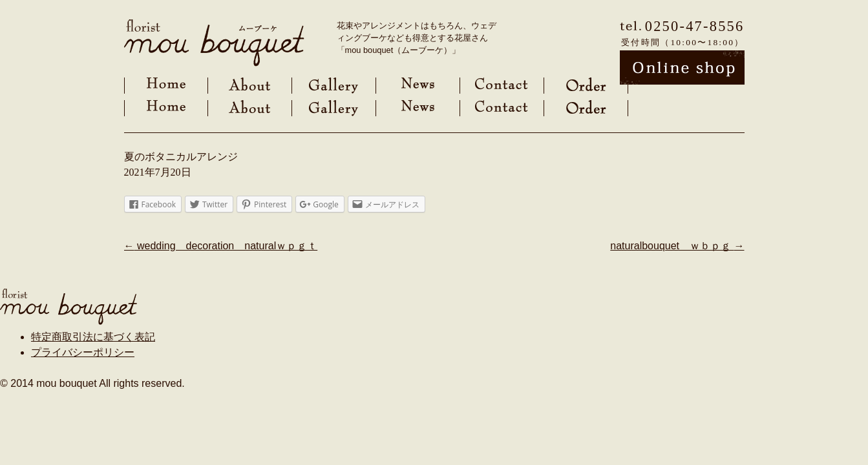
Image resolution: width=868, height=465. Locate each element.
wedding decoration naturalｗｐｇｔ (221, 246)
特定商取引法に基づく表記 (93, 337)
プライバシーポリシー (83, 352)
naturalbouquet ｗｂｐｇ (677, 246)
